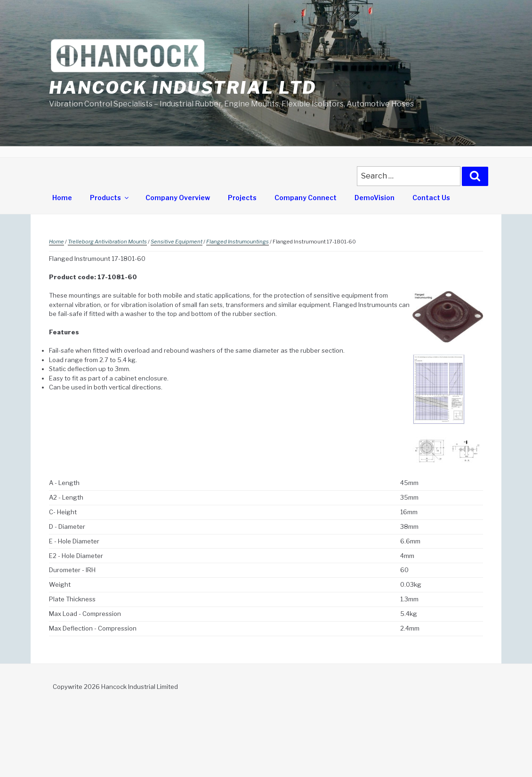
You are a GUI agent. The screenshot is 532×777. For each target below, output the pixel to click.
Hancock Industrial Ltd (183, 88)
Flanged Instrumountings (238, 242)
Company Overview (178, 198)
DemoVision (375, 198)
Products (110, 198)
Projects (242, 198)
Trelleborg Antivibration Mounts (107, 242)
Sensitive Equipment (177, 242)
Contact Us (431, 198)
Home (62, 198)
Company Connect (306, 198)
